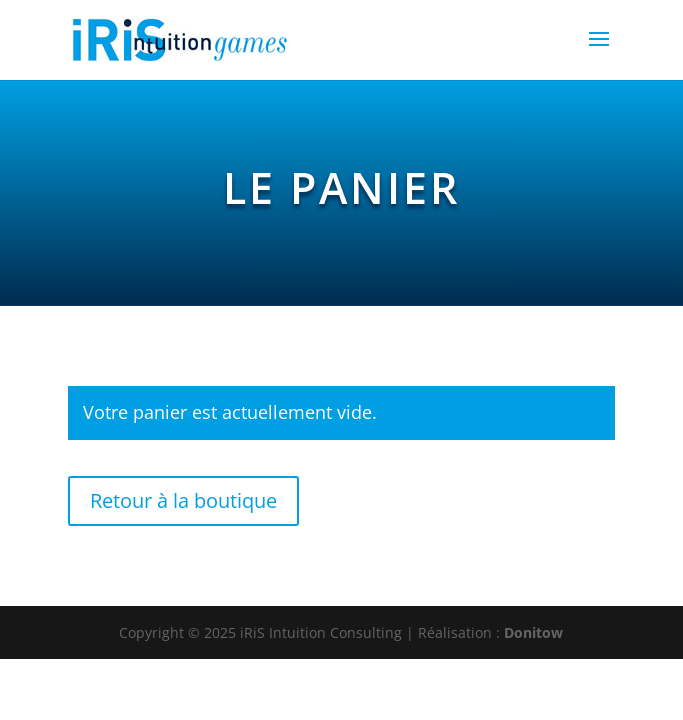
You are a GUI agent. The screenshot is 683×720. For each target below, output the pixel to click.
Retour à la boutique (183, 500)
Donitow (533, 632)
